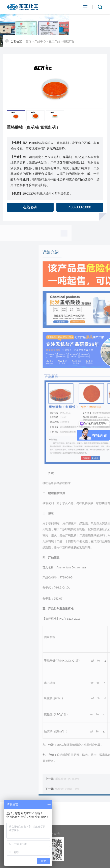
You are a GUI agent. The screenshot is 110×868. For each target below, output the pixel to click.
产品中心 (40, 41)
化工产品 (54, 41)
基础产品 (69, 41)
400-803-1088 (80, 207)
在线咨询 (30, 207)
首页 (28, 41)
